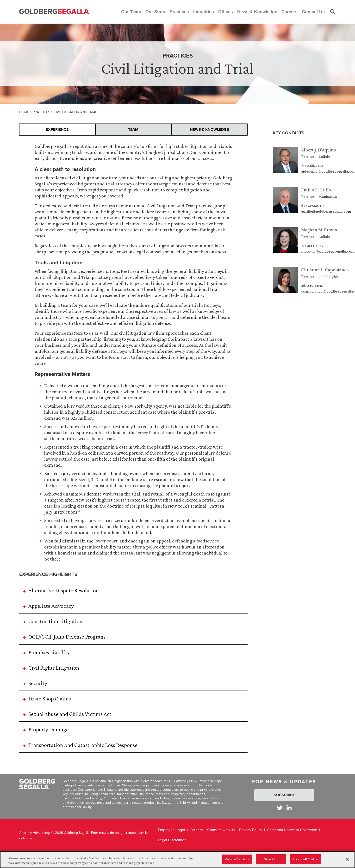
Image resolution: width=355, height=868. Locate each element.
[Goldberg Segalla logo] (54, 12)
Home (24, 112)
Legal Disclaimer (172, 840)
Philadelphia (329, 277)
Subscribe (284, 795)
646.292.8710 (312, 206)
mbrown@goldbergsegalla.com (328, 251)
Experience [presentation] (57, 129)
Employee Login (171, 830)
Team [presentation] (133, 129)
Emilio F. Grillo (316, 190)
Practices (41, 112)
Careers (196, 830)
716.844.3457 (312, 246)
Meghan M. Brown (319, 230)
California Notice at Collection (292, 830)
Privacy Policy (251, 830)
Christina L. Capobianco (325, 270)
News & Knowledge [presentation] (209, 129)
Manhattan (328, 196)
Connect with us (221, 830)
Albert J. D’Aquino (319, 150)
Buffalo (324, 157)
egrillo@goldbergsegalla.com (326, 211)
